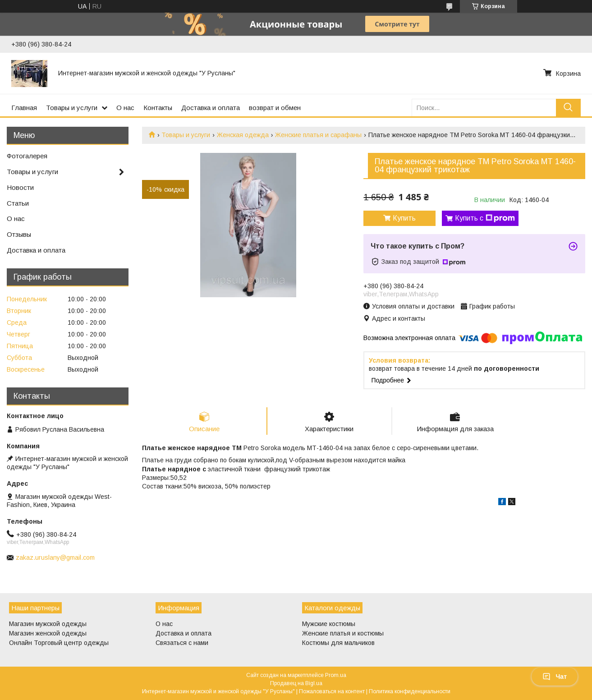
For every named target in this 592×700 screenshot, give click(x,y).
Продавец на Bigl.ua (296, 683)
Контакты (158, 108)
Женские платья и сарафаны (318, 135)
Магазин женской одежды (48, 633)
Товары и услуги (72, 108)
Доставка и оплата (211, 108)
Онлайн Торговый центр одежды (59, 643)
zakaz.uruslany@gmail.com (55, 557)
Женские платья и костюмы (343, 633)
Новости (20, 187)
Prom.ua (336, 675)
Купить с (485, 218)
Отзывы (19, 234)
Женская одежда (243, 135)
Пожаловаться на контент (332, 691)
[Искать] (568, 108)
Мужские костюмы (329, 624)
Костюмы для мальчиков (338, 643)
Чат (555, 677)
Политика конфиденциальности (410, 691)
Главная (24, 108)
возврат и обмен (275, 108)
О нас (125, 108)
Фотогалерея (27, 156)
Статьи (18, 203)
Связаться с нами (182, 643)
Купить (404, 218)
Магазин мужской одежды (48, 624)
